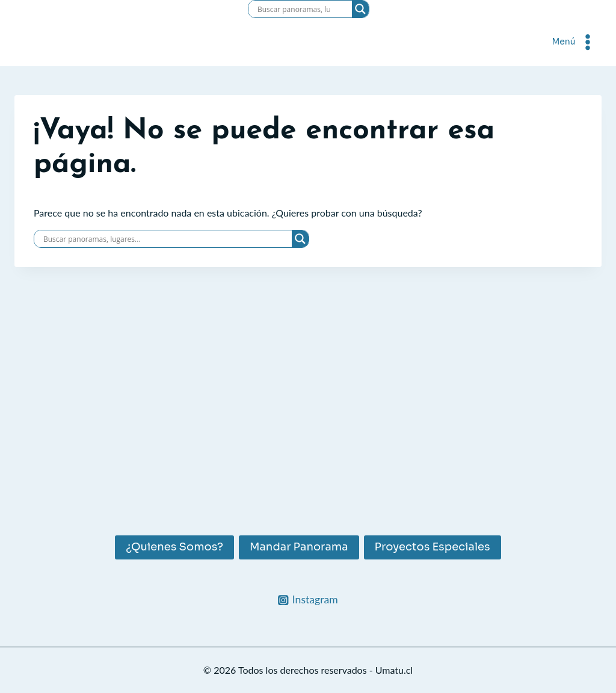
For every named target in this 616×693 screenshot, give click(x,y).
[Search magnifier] (360, 9)
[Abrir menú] (574, 42)
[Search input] (294, 9)
